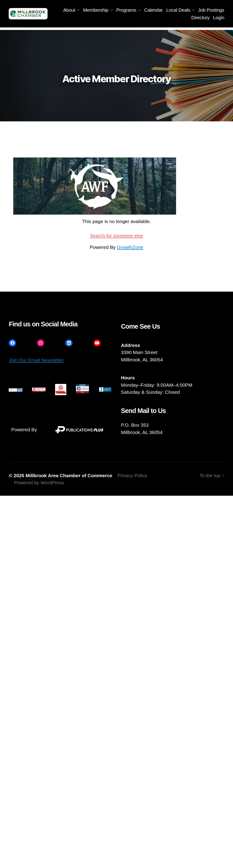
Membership (96, 10)
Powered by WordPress (39, 483)
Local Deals (178, 10)
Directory (201, 17)
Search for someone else (116, 236)
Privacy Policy (132, 475)
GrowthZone (130, 247)
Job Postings (211, 10)
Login (219, 17)
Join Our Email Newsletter (36, 360)
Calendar (153, 10)
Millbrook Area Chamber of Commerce (69, 475)
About (69, 10)
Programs (126, 10)
